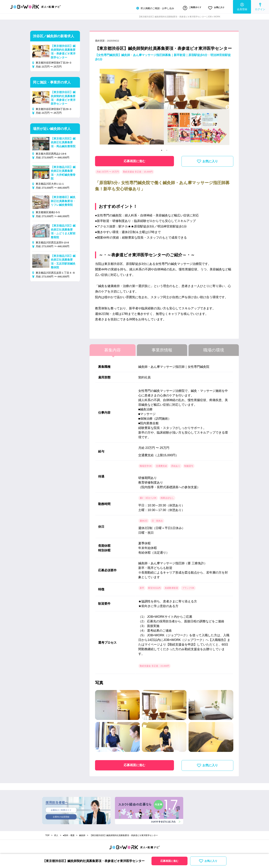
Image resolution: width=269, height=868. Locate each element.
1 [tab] (162, 149)
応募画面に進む (134, 160)
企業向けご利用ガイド (61, 809)
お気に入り (214, 7)
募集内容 (113, 348)
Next (228, 106)
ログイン (260, 6)
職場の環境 (214, 348)
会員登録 (242, 6)
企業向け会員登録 (61, 816)
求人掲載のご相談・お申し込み (145, 8)
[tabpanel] (164, 106)
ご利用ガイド (185, 7)
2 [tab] (167, 149)
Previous (101, 106)
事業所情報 (162, 348)
